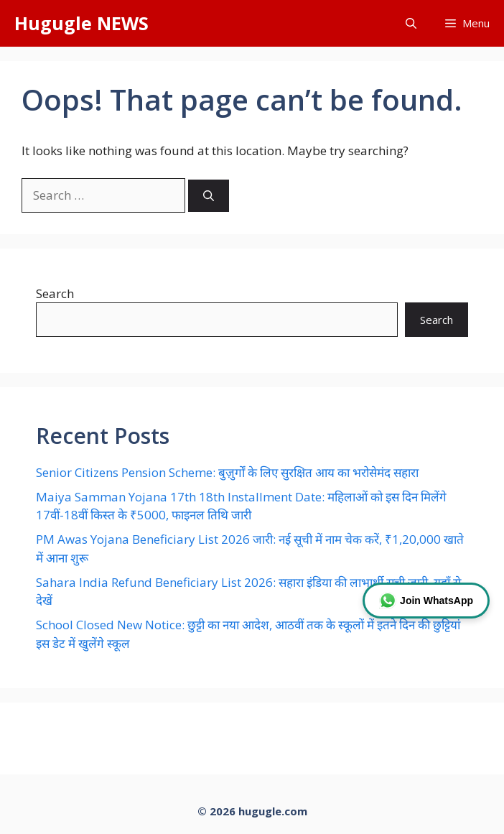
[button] (411, 23)
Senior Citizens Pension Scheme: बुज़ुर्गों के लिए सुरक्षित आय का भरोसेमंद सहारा (227, 472)
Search (55, 293)
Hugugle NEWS (81, 23)
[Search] (209, 196)
